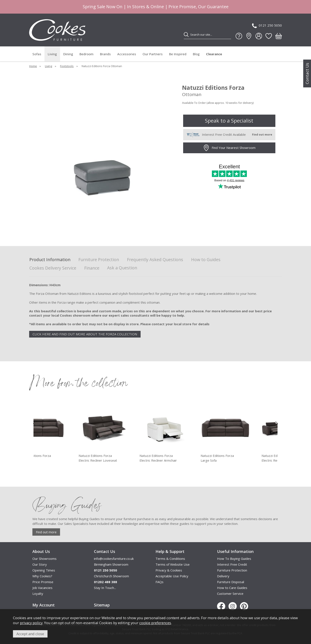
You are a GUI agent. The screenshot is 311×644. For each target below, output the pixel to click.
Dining (68, 54)
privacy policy (31, 623)
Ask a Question (122, 268)
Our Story (40, 564)
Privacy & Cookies (169, 570)
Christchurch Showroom (111, 576)
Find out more (46, 532)
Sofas (37, 54)
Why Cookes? (42, 576)
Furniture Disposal (231, 582)
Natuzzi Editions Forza (62, 458)
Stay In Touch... (105, 588)
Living (52, 54)
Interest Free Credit (232, 564)
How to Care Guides (232, 588)
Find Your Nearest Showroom (229, 148)
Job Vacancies (42, 588)
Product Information (50, 260)
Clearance (214, 54)
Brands (105, 54)
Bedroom (86, 54)
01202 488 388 (106, 582)
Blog (196, 54)
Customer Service (230, 593)
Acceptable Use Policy (172, 576)
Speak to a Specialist (229, 121)
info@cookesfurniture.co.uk (114, 559)
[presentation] (34, 423)
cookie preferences (155, 623)
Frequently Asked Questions (155, 260)
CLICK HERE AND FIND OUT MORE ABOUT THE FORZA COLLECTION (85, 334)
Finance (92, 268)
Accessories (127, 54)
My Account (44, 605)
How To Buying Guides (234, 559)
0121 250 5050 (267, 26)
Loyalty (38, 593)
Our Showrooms (44, 559)
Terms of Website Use (173, 564)
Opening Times (44, 570)
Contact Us (307, 73)
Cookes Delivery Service (53, 268)
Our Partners (153, 54)
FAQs (159, 582)
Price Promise (43, 582)
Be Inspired (178, 54)
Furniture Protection (99, 260)
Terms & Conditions (170, 559)
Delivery (223, 576)
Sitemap (102, 605)
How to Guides (206, 260)
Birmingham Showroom (111, 564)
